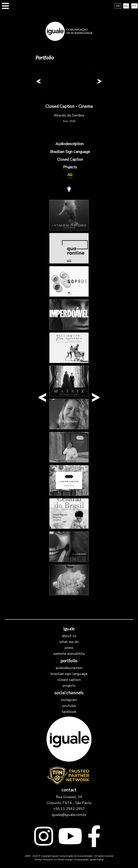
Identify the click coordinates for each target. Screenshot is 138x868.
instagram (69, 700)
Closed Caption (69, 680)
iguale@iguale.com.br (69, 815)
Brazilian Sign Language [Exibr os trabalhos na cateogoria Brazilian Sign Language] (70, 152)
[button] (5, 8)
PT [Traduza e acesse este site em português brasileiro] (134, 6)
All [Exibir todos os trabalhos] (70, 175)
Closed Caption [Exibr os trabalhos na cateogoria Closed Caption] (70, 160)
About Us (69, 636)
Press (69, 648)
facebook (69, 712)
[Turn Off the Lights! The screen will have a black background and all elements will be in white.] (69, 189)
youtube (69, 706)
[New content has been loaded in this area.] (69, 81)
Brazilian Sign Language (69, 674)
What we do (69, 642)
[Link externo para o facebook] (94, 837)
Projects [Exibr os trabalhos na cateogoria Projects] (70, 167)
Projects (69, 686)
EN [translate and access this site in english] (118, 6)
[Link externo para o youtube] (70, 837)
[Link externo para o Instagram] (44, 837)
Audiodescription (69, 668)
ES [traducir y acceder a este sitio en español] (126, 6)
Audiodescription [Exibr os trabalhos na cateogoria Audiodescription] (69, 144)
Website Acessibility (69, 654)
